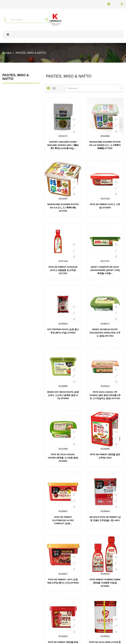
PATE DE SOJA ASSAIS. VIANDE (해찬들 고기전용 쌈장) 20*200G (63, 458)
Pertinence (95, 88)
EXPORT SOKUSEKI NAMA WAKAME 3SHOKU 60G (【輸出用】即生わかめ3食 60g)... (63, 145)
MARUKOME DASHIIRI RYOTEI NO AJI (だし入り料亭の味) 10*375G (63, 208)
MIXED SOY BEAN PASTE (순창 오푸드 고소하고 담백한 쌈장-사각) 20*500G (63, 395)
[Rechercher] (28, 20)
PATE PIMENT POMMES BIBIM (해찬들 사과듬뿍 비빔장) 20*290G (105, 583)
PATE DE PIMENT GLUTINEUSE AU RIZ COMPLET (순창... (63, 520)
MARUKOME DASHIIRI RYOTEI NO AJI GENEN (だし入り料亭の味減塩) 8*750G (105, 145)
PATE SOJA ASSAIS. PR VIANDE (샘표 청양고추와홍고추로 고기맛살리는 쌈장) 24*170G (105, 395)
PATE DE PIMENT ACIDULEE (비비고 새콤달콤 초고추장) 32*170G (63, 270)
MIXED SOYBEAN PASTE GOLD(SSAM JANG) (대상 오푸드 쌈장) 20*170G (105, 333)
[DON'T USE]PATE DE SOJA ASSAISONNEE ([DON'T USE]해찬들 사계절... (105, 270)
